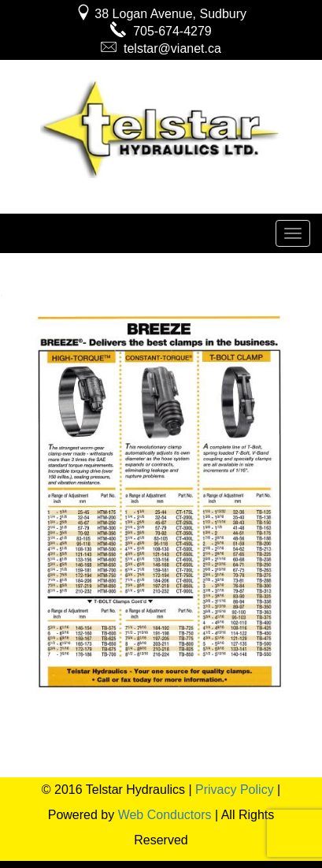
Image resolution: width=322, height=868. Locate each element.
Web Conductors (165, 815)
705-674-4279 (161, 31)
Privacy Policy (235, 790)
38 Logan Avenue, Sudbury (161, 14)
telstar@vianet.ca (161, 48)
